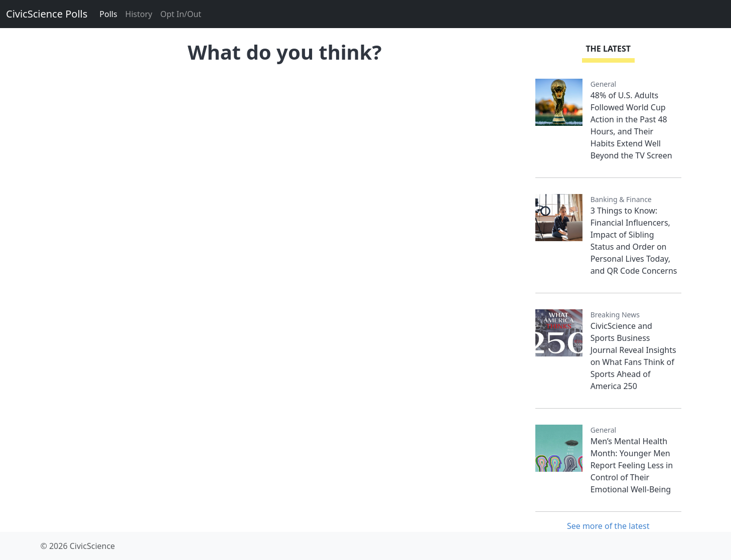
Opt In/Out (181, 14)
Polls (108, 14)
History (139, 14)
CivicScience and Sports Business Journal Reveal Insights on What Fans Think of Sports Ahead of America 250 (633, 356)
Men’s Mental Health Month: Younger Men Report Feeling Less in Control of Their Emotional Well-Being (632, 465)
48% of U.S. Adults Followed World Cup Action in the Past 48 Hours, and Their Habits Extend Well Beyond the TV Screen (631, 125)
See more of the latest (608, 526)
